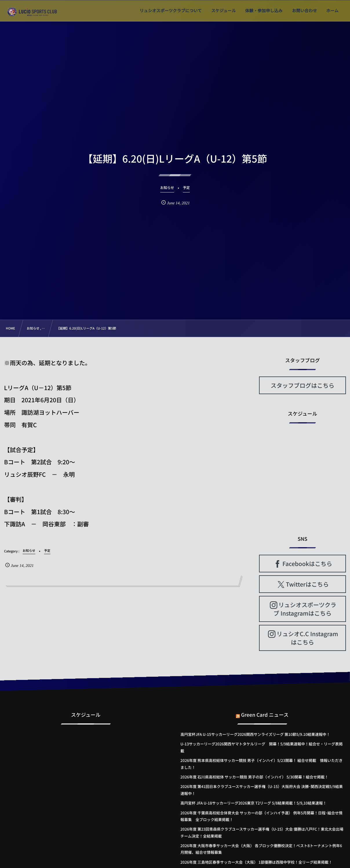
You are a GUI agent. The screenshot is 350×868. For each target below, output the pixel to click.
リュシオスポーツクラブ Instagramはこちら (305, 609)
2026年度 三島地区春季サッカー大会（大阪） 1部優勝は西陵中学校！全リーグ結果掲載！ (256, 862)
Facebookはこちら (307, 564)
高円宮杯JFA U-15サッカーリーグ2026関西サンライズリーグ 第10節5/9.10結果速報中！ (255, 734)
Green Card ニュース (265, 710)
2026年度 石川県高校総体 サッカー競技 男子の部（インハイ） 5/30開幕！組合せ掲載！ (254, 777)
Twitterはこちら (307, 584)
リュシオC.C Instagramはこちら (307, 638)
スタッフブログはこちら (302, 385)
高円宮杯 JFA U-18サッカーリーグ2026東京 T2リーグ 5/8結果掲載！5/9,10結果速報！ (254, 803)
